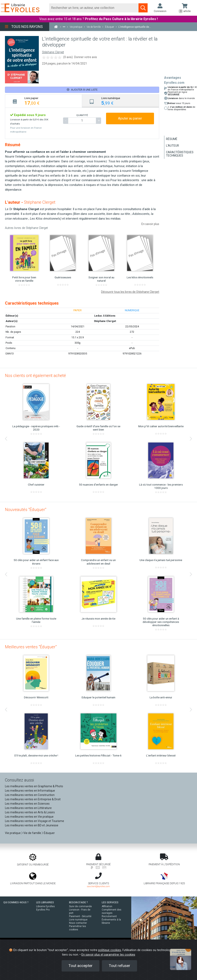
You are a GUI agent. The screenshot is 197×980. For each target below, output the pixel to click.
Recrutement (109, 916)
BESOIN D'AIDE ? (78, 902)
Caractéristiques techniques (180, 154)
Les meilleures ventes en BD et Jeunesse (32, 825)
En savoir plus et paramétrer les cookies (108, 955)
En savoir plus (150, 224)
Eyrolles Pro (43, 910)
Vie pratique (13, 833)
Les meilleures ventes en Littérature (28, 808)
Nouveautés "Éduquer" (26, 510)
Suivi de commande (80, 906)
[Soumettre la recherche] (143, 8)
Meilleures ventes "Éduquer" (31, 647)
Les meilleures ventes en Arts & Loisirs (30, 812)
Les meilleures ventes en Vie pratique (29, 817)
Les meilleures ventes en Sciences (27, 804)
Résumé (172, 139)
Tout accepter (81, 966)
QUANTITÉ (82, 115)
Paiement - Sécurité (80, 916)
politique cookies (110, 950)
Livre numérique (78, 920)
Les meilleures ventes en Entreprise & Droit (33, 799)
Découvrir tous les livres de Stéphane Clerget (130, 292)
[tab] (44, 101)
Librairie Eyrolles (45, 906)
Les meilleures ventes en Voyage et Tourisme (35, 821)
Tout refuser (119, 966)
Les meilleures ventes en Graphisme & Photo (34, 786)
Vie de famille (32, 833)
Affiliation (107, 906)
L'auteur (173, 146)
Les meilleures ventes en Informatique (30, 791)
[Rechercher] (94, 8)
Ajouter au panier (130, 118)
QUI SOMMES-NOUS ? (16, 902)
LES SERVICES (110, 902)
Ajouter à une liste (82, 90)
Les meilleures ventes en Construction (30, 795)
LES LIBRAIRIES (45, 902)
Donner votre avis (86, 57)
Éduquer (49, 833)
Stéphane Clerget (53, 52)
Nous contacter (78, 923)
